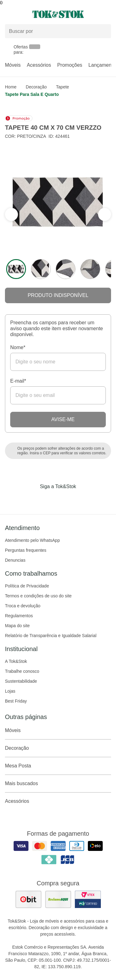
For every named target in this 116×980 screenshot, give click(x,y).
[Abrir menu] (19, 14)
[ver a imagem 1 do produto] (16, 269)
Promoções (70, 65)
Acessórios (39, 65)
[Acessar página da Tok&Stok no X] (84, 499)
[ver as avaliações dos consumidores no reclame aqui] (58, 899)
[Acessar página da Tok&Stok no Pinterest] (67, 499)
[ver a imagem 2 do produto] (41, 269)
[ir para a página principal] (58, 14)
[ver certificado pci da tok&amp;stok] (88, 899)
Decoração (36, 87)
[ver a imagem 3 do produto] (66, 269)
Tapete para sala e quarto (32, 94)
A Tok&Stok (16, 661)
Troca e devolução (23, 606)
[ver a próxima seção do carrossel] (11, 214)
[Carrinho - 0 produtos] (107, 14)
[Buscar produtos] (58, 31)
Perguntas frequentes (26, 550)
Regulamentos (19, 616)
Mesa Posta (58, 766)
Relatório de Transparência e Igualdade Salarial (51, 636)
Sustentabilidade (21, 681)
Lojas (10, 691)
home (11, 87)
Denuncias (15, 560)
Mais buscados (58, 784)
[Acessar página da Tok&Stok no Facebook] (32, 499)
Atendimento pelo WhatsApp (32, 540)
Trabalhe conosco (22, 671)
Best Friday (16, 701)
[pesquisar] (104, 31)
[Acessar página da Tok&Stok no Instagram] (49, 499)
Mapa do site (17, 626)
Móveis (13, 65)
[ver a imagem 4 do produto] (90, 269)
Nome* (18, 347)
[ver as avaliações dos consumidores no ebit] (28, 899)
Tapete (62, 87)
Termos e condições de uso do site (38, 596)
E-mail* (18, 381)
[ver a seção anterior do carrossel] (105, 214)
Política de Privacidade (27, 586)
